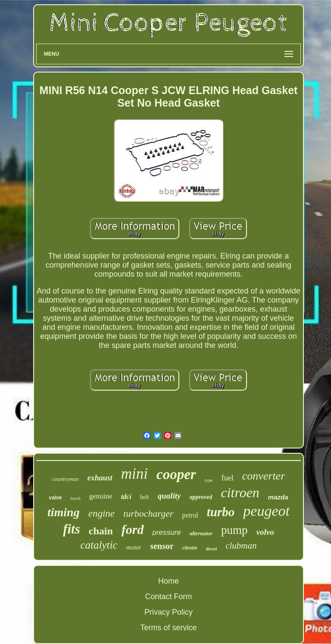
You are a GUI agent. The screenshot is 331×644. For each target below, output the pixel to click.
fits (72, 529)
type (209, 480)
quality (169, 496)
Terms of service (168, 628)
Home (169, 581)
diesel (212, 549)
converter (264, 476)
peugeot (266, 511)
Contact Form (168, 597)
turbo (221, 512)
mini (134, 474)
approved (201, 497)
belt (145, 497)
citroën (190, 548)
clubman (241, 546)
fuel (228, 478)
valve (55, 498)
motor (134, 547)
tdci (126, 497)
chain (101, 531)
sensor (162, 546)
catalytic (99, 545)
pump (234, 530)
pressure (167, 532)
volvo (265, 532)
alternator (201, 533)
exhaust (100, 478)
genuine (101, 496)
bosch (75, 498)
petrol (190, 515)
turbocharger (148, 513)
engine (101, 513)
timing (64, 512)
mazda (278, 497)
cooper (176, 474)
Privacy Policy (169, 612)
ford (133, 529)
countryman (66, 479)
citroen (240, 492)
